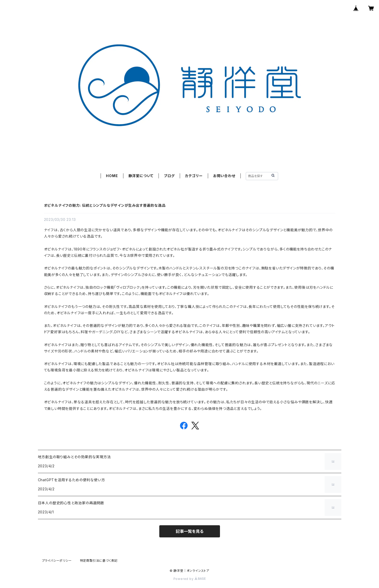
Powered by (190, 579)
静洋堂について (141, 176)
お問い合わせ (224, 176)
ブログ (169, 176)
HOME (112, 176)
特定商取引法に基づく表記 (99, 561)
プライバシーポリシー (57, 561)
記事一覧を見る (190, 531)
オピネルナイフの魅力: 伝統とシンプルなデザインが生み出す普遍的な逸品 (105, 205)
